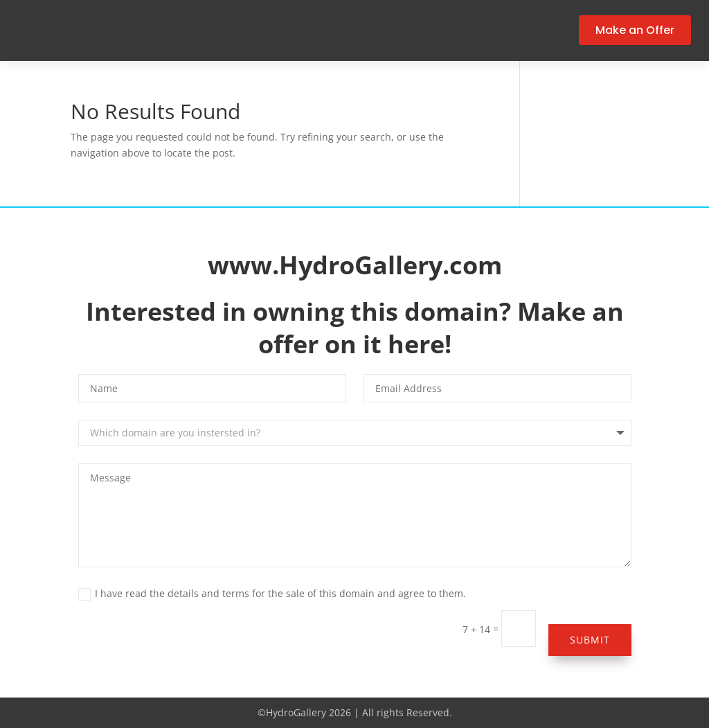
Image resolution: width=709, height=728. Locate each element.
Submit (590, 640)
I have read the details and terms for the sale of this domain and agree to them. (272, 594)
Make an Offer (635, 30)
